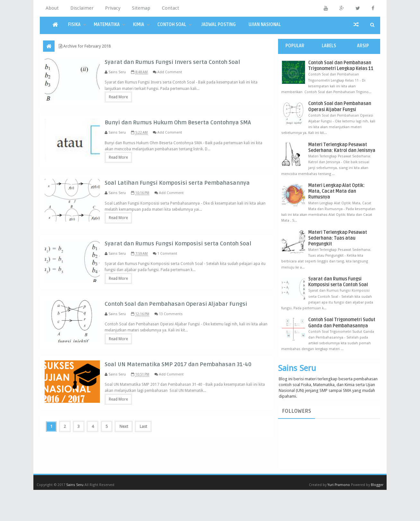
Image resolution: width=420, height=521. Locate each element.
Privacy (113, 8)
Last (148, 488)
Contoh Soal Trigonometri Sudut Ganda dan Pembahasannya (342, 323)
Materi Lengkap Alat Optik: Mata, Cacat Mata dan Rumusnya (337, 191)
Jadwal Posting (219, 25)
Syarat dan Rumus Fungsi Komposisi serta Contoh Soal (338, 282)
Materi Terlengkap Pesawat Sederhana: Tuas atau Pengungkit (338, 238)
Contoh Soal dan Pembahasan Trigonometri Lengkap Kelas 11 (341, 66)
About (52, 8)
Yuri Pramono (339, 516)
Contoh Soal (172, 25)
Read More (134, 107)
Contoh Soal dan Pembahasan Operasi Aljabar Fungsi (340, 106)
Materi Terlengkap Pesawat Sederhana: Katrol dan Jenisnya (342, 148)
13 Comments (186, 362)
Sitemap (141, 8)
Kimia (139, 25)
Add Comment (185, 80)
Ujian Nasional (265, 25)
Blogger (377, 516)
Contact (171, 8)
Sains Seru (297, 368)
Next (127, 488)
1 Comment (183, 292)
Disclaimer (82, 8)
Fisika (74, 25)
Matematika (107, 25)
